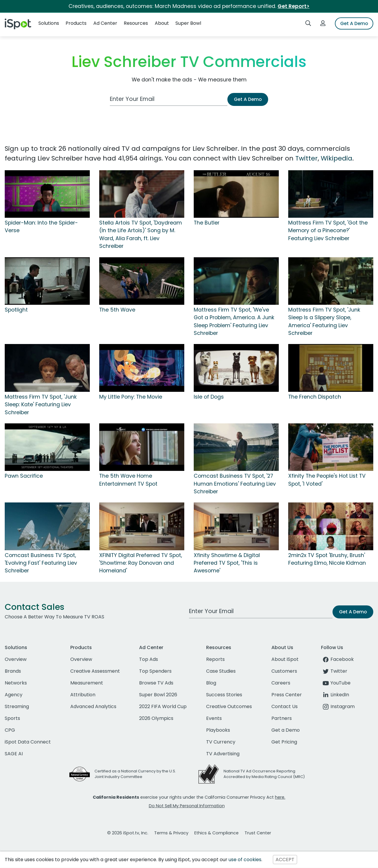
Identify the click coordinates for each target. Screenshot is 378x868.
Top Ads (149, 659)
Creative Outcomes (229, 706)
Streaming (17, 706)
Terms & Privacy (171, 833)
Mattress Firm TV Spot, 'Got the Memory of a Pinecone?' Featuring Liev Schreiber (328, 231)
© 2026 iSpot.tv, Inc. (128, 833)
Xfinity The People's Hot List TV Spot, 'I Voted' (327, 480)
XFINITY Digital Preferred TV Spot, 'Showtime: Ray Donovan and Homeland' (141, 563)
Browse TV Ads (156, 683)
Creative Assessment (95, 671)
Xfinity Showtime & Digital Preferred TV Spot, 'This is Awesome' (227, 563)
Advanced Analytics (93, 706)
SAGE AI (14, 754)
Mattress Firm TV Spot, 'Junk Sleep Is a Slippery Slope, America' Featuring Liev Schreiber (324, 321)
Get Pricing (284, 742)
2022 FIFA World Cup (163, 706)
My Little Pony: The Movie (131, 397)
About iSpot (285, 659)
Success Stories (224, 695)
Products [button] (76, 23)
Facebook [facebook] (337, 659)
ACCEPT (285, 860)
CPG (10, 730)
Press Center (287, 695)
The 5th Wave (117, 310)
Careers (281, 683)
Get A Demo (354, 23)
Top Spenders (155, 671)
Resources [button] (136, 23)
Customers (284, 671)
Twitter (307, 158)
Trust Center (258, 833)
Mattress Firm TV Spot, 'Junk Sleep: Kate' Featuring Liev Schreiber (41, 405)
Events (214, 718)
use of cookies (245, 860)
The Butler (207, 223)
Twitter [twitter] (334, 671)
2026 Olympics (156, 718)
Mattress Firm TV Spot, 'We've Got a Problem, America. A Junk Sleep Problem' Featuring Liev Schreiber (234, 321)
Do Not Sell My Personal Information (187, 806)
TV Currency (221, 742)
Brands (13, 671)
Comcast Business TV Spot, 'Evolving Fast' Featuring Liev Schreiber (41, 563)
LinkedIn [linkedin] (335, 695)
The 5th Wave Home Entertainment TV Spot (128, 480)
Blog (211, 683)
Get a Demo (286, 730)
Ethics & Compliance (216, 833)
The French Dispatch (315, 397)
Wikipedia (337, 158)
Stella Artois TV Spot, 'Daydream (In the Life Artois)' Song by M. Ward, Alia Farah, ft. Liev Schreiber (141, 234)
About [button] (162, 23)
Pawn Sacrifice (24, 476)
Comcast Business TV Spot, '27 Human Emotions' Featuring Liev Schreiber (235, 484)
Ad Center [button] (105, 23)
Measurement (87, 683)
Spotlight (16, 310)
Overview (16, 659)
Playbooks (218, 730)
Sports (12, 718)
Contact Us (285, 706)
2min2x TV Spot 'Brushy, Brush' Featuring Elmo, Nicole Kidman (327, 559)
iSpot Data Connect (28, 742)
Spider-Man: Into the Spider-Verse (41, 227)
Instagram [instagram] (338, 706)
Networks (16, 683)
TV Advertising (223, 754)
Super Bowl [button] (188, 23)
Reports (215, 659)
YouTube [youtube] (336, 683)
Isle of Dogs (209, 397)
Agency (14, 695)
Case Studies (221, 671)
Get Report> (294, 6)
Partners (282, 718)
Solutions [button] (49, 23)
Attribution (83, 695)
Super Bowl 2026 (158, 695)
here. (280, 797)
